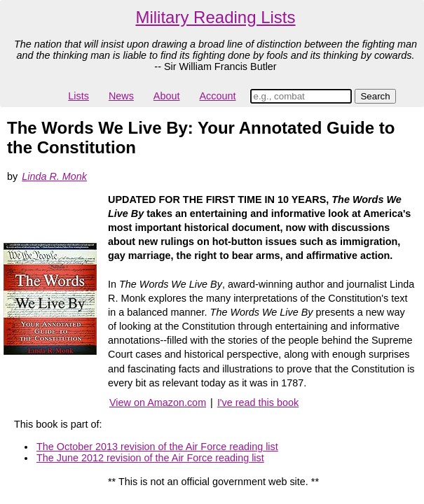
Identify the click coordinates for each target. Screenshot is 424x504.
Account (217, 96)
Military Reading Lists (215, 17)
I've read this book (258, 402)
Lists (78, 96)
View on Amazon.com (158, 402)
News (121, 96)
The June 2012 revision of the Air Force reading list (150, 458)
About (167, 96)
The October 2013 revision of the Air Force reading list (157, 447)
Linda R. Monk (54, 176)
